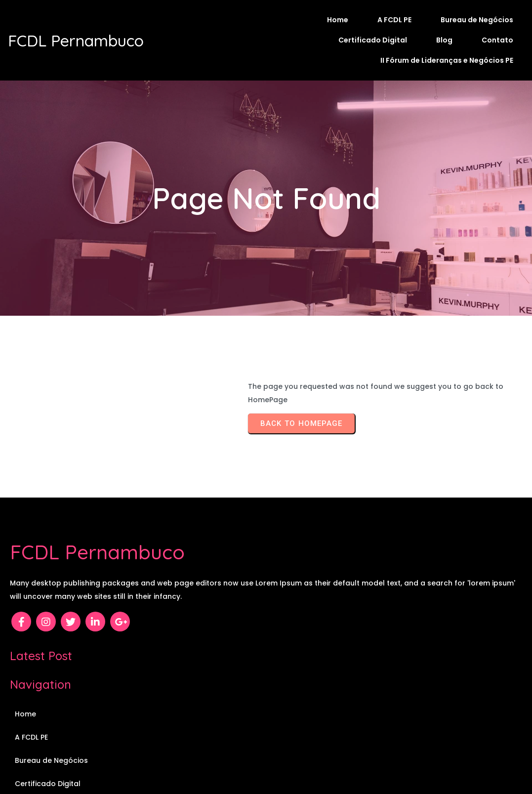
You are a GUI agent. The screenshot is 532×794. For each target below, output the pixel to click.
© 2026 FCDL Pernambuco (266, 758)
